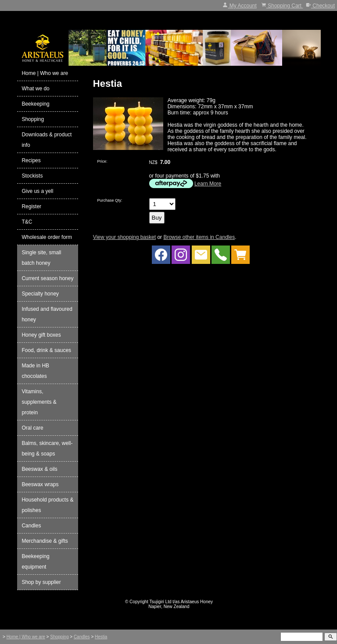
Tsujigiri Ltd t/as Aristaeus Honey (181, 602)
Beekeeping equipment (35, 562)
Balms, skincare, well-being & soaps (47, 448)
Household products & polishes (47, 505)
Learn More (208, 184)
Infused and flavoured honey (47, 314)
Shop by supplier (41, 582)
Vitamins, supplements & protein (39, 402)
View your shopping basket (124, 237)
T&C (27, 222)
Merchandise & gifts (45, 541)
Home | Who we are (45, 73)
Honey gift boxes (41, 335)
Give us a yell (37, 191)
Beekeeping (35, 104)
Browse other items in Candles (199, 237)
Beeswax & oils (39, 469)
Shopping (33, 119)
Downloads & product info (47, 140)
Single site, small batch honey (41, 258)
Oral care (32, 428)
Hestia (101, 637)
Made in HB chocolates (35, 371)
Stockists (32, 176)
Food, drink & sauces (46, 350)
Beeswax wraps (40, 484)
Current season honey (47, 278)
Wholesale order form (47, 237)
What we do (35, 89)
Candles (31, 526)
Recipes (31, 160)
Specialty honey (40, 294)
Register (31, 206)
